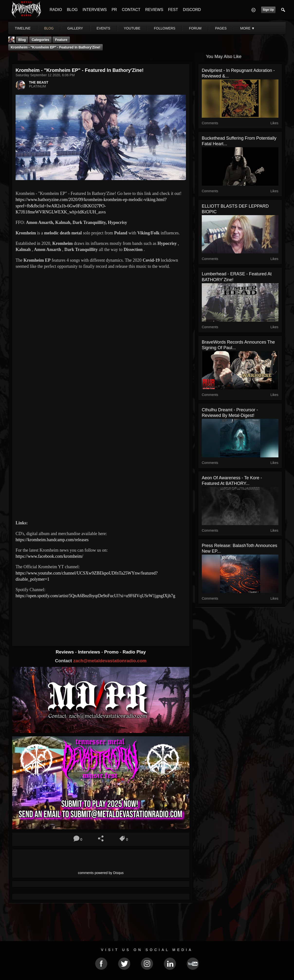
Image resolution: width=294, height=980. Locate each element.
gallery (75, 28)
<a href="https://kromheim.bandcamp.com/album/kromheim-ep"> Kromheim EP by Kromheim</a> (101, 618)
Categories (40, 40)
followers (165, 28)
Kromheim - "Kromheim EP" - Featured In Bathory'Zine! (55, 47)
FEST (173, 10)
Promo (112, 652)
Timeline (23, 28)
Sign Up (268, 10)
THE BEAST (39, 82)
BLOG (72, 10)
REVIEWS (154, 10)
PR (114, 10)
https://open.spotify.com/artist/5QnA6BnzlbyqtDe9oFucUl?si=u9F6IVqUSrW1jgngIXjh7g (95, 596)
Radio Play (134, 652)
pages (221, 28)
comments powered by (101, 873)
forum (195, 28)
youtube (132, 28)
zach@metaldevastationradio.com (110, 661)
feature (61, 40)
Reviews (65, 652)
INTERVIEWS (95, 10)
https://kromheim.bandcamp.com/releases (52, 540)
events (103, 28)
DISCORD (192, 10)
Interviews (90, 652)
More (248, 28)
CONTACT (131, 10)
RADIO (56, 10)
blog (49, 28)
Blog (22, 40)
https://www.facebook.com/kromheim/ (49, 556)
